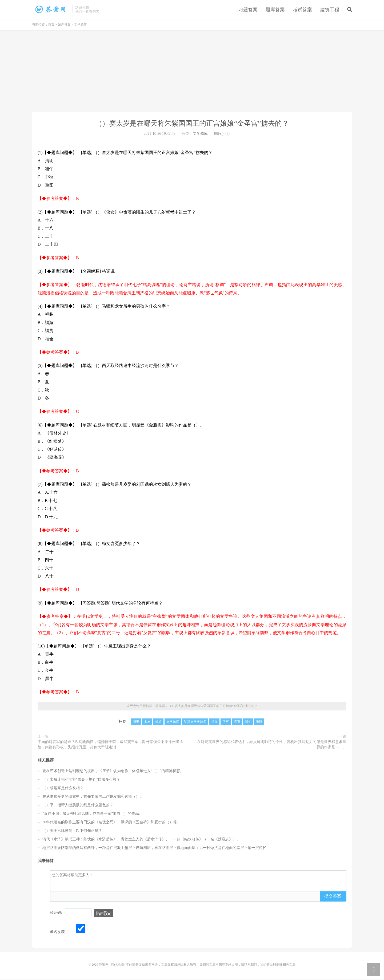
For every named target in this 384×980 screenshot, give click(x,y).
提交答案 (333, 897)
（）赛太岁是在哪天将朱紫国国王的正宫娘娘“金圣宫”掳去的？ (51, 10)
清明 (237, 722)
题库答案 (275, 10)
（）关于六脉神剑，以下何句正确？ (72, 831)
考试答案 (302, 10)
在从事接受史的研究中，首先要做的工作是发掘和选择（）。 (93, 797)
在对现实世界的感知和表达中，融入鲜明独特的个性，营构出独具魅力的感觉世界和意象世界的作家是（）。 (272, 745)
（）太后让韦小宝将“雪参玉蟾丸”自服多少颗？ (81, 780)
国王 (136, 722)
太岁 (147, 722)
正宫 (226, 722)
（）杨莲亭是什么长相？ (63, 789)
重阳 (259, 722)
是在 (214, 722)
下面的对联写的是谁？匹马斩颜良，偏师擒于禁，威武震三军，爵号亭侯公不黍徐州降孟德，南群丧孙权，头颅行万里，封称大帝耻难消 (110, 745)
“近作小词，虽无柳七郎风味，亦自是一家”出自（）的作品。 (93, 814)
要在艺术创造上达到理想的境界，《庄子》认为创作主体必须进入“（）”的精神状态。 (113, 772)
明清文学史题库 (195, 722)
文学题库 (81, 25)
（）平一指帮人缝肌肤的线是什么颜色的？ (78, 806)
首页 (51, 25)
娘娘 (158, 722)
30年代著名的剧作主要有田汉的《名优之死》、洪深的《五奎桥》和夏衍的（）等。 (111, 823)
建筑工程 (330, 10)
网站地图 (117, 965)
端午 (248, 722)
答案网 (160, 706)
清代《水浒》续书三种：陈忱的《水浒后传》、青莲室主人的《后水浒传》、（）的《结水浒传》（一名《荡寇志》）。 (141, 840)
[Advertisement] (192, 73)
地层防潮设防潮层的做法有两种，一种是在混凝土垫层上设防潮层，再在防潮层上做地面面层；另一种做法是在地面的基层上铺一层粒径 (154, 849)
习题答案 (248, 10)
